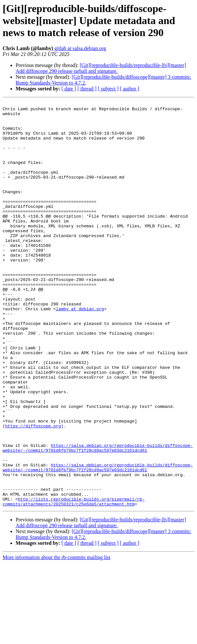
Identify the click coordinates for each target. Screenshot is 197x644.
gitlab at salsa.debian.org (80, 48)
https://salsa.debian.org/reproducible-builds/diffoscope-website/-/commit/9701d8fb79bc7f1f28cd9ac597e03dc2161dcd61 (98, 517)
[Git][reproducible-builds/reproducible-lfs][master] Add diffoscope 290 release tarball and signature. (101, 68)
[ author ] (130, 89)
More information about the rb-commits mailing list (57, 638)
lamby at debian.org (80, 351)
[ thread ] (87, 89)
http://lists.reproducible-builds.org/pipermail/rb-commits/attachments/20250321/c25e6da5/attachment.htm (74, 582)
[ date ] (69, 89)
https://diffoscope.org (33, 491)
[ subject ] (108, 89)
